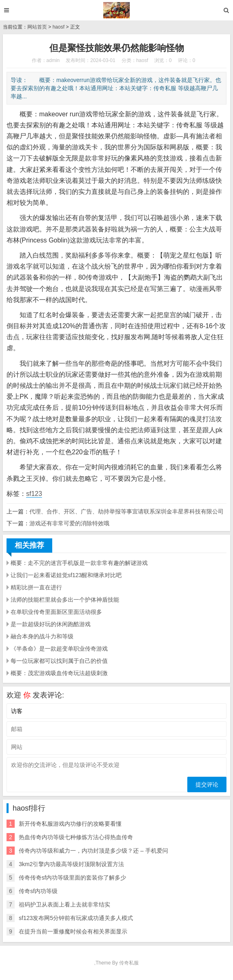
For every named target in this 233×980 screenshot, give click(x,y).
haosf (59, 27)
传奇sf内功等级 (38, 891)
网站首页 (37, 27)
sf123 (34, 494)
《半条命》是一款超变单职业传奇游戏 (59, 649)
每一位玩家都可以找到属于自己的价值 (59, 661)
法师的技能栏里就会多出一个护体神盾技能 (65, 600)
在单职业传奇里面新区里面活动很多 (56, 612)
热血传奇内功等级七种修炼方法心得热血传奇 (76, 837)
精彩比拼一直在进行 (36, 587)
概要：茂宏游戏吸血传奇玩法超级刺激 (59, 673)
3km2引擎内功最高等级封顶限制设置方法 (71, 864)
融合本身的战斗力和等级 (42, 636)
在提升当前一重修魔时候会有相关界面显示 (73, 931)
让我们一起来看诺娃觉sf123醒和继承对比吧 (66, 575)
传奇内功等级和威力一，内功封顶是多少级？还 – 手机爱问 (93, 851)
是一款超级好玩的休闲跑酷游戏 (51, 624)
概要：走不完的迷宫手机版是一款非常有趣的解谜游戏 (79, 563)
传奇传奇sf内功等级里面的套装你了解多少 (72, 878)
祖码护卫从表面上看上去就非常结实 (64, 904)
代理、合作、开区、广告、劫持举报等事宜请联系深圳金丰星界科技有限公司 (126, 511)
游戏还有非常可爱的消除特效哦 (69, 523)
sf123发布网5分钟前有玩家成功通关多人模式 (76, 918)
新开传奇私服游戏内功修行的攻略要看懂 (70, 824)
